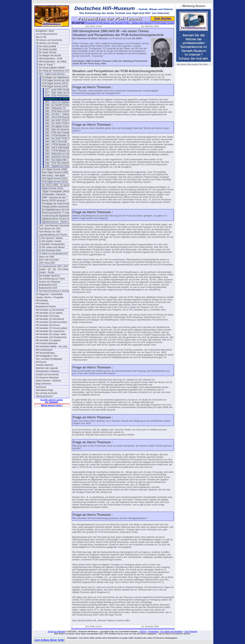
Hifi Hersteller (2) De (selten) (49, 313)
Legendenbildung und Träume (53, 235)
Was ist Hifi (41, 37)
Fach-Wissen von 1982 (50, 232)
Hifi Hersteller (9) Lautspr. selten (51, 334)
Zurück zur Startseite (57, 631)
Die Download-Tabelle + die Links (52, 346)
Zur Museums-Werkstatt (47, 378)
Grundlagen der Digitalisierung (56, 77)
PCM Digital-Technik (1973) (55, 83)
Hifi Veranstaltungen (45, 353)
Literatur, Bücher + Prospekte (50, 297)
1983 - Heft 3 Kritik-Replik (57, 148)
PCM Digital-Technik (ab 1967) (56, 80)
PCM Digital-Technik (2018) (55, 182)
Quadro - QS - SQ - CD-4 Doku (53, 269)
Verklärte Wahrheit (44, 365)
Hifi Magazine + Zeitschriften (49, 294)
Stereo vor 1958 (46, 257)
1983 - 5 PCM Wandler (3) (57, 151)
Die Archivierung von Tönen (52, 279)
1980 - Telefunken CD (55, 108)
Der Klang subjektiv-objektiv (52, 68)
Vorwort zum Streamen (50, 282)
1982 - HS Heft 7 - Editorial (57, 114)
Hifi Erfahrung (42, 303)
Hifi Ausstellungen (44, 350)
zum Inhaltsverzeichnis (46, 34)
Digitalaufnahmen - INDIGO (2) (56, 222)
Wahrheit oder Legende (47, 368)
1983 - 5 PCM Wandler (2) (57, 145)
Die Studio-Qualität (48, 49)
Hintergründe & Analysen (47, 371)
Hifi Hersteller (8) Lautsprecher (50, 331)
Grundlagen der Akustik (50, 56)
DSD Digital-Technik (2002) (55, 179)
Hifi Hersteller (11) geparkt (48, 340)
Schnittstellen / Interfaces (54, 194)
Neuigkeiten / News (45, 31)
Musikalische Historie (46, 307)
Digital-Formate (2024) (52, 188)
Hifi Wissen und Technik (47, 43)
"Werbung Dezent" (44, 396)
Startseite (91, 23)
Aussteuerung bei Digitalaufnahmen (58, 216)
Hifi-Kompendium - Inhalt (50, 59)
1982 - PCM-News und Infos (58, 111)
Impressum (41, 387)
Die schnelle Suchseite (46, 393)
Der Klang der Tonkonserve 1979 (54, 71)
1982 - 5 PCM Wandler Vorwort (60, 136)
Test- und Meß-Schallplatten (49, 359)
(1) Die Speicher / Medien (51, 238)
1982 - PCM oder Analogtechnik (60, 132)
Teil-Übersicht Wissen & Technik (54, 291)
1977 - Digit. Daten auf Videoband (61, 93)
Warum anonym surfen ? (52, 405)
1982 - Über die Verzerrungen (59, 129)
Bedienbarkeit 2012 (48, 285)
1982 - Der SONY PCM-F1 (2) (59, 123)
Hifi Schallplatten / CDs (47, 356)
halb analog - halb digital (53, 175)
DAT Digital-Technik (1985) (54, 169)
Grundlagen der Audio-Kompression (58, 204)
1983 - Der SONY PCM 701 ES (60, 139)
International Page (44, 390)
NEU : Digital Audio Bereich (52, 74)
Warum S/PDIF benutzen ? (54, 201)
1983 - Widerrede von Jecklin (59, 154)
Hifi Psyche (41, 362)
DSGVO (143, 631)
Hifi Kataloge (42, 300)
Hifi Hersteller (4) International (50, 319)
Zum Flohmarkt (191, 631)
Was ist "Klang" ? (47, 65)
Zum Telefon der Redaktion (171, 631)
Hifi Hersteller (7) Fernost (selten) (51, 328)
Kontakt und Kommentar (47, 375)
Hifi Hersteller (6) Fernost (48, 325)
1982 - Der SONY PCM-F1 (57, 120)
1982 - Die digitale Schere (57, 126)
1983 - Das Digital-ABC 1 (57, 160)
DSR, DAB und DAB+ (49, 260)
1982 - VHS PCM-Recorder (58, 117)
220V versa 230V (47, 263)
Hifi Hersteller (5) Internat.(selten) (51, 322)
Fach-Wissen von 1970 (50, 229)
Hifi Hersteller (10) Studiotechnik (51, 337)
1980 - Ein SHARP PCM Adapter (60, 105)
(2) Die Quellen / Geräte (50, 241)
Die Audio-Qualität (47, 46)
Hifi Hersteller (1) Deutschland (50, 310)
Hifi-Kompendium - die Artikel (52, 62)
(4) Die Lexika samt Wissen (52, 247)
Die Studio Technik (47, 52)
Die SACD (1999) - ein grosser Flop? (58, 185)
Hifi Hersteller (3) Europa (47, 316)
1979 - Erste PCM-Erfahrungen (59, 96)
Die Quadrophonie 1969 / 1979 (53, 266)
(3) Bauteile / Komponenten (52, 244)
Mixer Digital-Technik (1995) (55, 172)
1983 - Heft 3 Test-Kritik (56, 142)
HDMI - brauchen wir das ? (54, 197)
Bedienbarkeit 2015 (48, 288)
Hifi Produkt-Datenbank (47, 343)
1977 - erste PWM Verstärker (59, 90)
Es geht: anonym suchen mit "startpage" (52, 401)
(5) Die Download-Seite (50, 250)
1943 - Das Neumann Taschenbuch (55, 226)
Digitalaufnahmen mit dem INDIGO (58, 219)
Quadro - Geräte (46, 272)
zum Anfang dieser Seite (49, 640)
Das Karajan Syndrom (49, 276)
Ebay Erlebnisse (43, 384)
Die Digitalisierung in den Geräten (58, 210)
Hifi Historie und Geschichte (49, 40)
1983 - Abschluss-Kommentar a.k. (61, 157)
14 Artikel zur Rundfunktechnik (53, 254)
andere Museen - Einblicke (48, 381)
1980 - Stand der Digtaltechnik (59, 102)
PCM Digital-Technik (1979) (55, 86)
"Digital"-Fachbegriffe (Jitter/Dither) (58, 191)
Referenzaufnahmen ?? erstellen (57, 213)
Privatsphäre (153, 631)
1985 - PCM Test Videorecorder (60, 163)
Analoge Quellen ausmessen (55, 207)
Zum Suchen (163, 18)
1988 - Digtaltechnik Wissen (58, 166)
